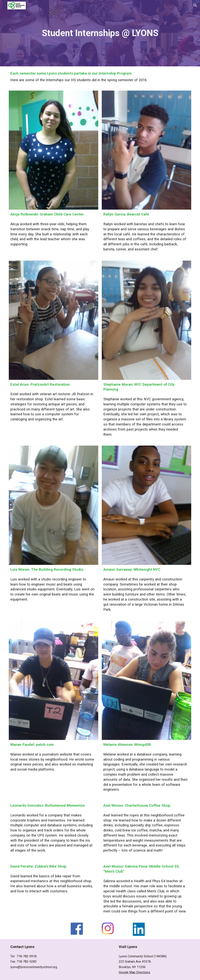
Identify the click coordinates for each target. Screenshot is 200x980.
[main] (100, 33)
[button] (195, 5)
